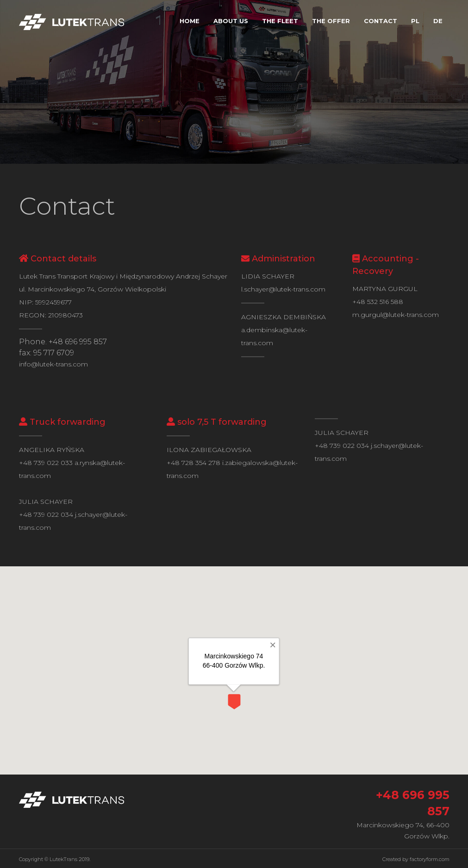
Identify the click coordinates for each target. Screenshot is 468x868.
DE (438, 21)
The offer (331, 21)
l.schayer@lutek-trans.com (283, 289)
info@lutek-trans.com (53, 364)
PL (415, 21)
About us (231, 21)
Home (190, 21)
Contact (381, 21)
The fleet (280, 21)
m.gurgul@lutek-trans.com (396, 315)
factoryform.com (430, 859)
